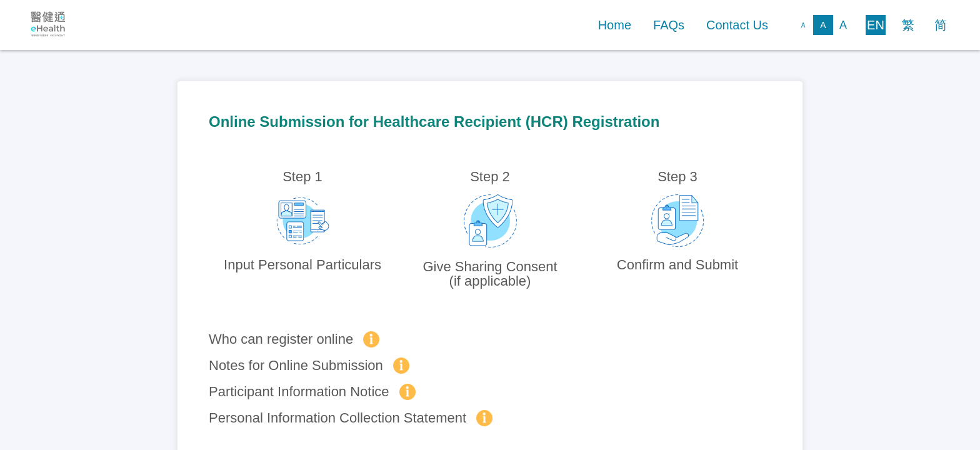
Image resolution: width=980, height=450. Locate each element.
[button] (615, 25)
